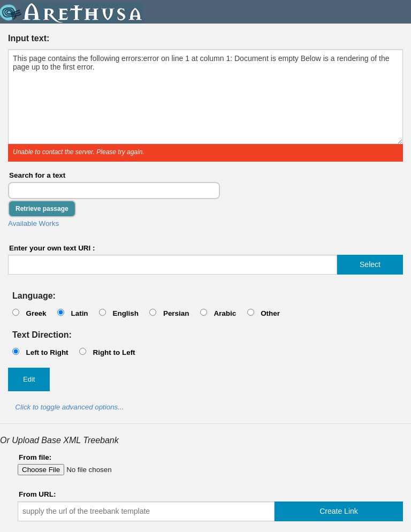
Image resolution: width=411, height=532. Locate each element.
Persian (176, 313)
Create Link (339, 511)
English (125, 313)
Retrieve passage (42, 209)
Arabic (225, 313)
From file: (35, 457)
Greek (36, 313)
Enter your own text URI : (52, 248)
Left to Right (47, 352)
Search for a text (37, 175)
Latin (79, 313)
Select (370, 264)
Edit (29, 379)
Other (270, 313)
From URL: (37, 494)
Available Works (33, 223)
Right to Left (114, 352)
